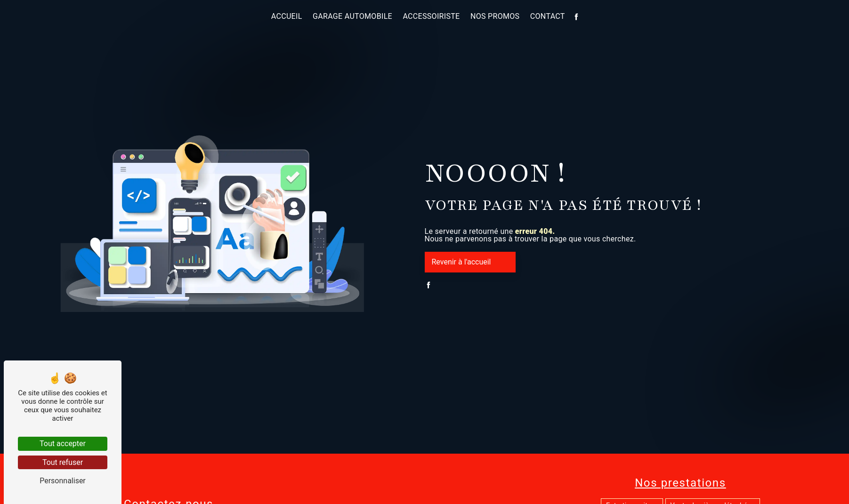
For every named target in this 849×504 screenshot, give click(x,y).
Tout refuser (63, 462)
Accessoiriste (431, 16)
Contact (548, 16)
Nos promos (495, 16)
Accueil (287, 16)
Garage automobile (352, 16)
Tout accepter (63, 444)
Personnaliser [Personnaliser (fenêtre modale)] (63, 481)
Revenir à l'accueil (461, 262)
